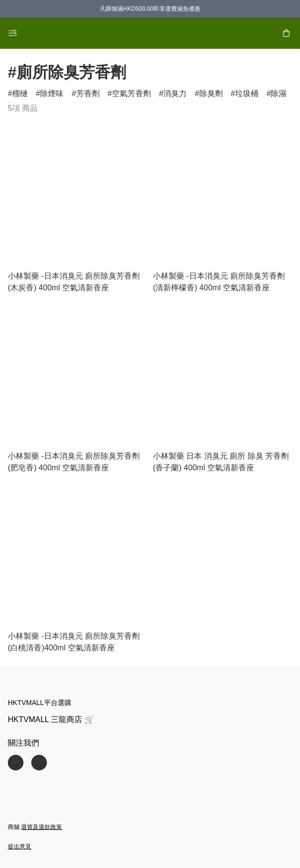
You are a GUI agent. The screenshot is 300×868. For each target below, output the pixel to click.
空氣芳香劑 (131, 93)
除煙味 (52, 93)
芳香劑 (88, 93)
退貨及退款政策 (42, 827)
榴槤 (20, 93)
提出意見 (20, 847)
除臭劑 (211, 93)
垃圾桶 (247, 93)
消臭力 (175, 93)
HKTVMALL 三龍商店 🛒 (51, 719)
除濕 (279, 93)
